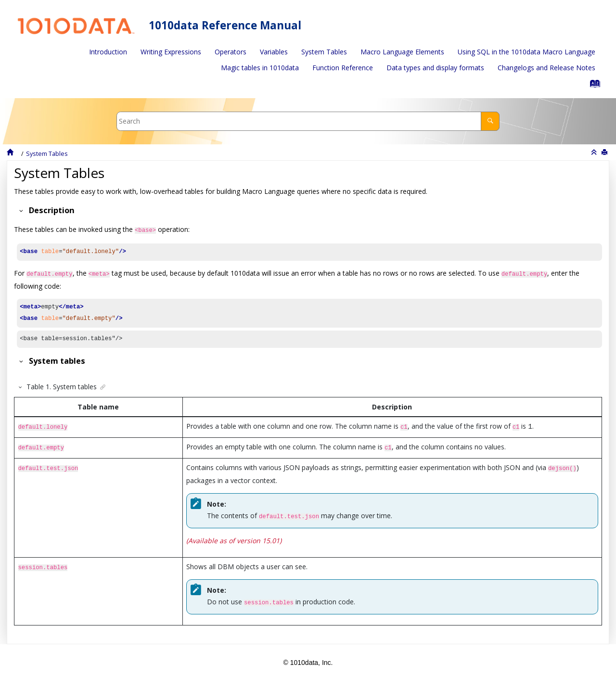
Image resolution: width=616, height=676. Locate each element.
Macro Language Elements (402, 52)
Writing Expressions (171, 52)
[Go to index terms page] (592, 86)
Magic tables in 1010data (260, 68)
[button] (20, 210)
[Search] (490, 121)
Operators (231, 52)
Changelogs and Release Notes (546, 68)
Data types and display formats (435, 68)
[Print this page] (605, 153)
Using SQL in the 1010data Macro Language (526, 52)
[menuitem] (108, 52)
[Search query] (308, 121)
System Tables (324, 52)
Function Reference (343, 68)
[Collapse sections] (595, 153)
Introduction (108, 52)
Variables (274, 52)
